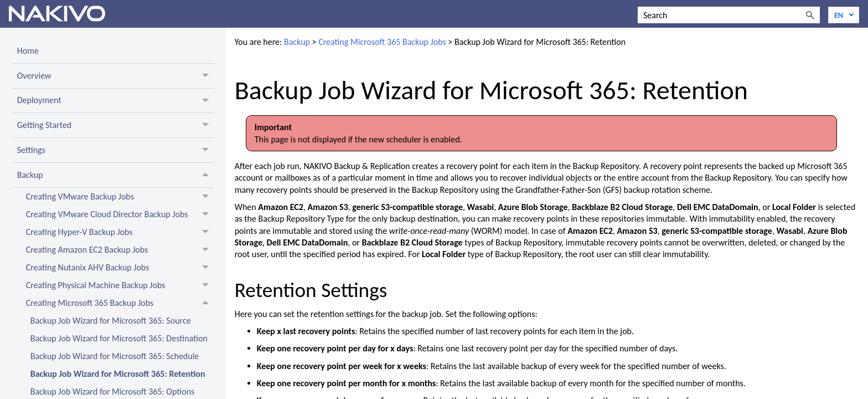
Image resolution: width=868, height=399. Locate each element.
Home (28, 51)
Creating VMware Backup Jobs (120, 197)
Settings (116, 150)
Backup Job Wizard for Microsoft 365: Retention (118, 374)
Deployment (116, 101)
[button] (810, 15)
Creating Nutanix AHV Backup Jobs (120, 268)
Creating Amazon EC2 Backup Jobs (120, 250)
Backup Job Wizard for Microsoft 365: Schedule (115, 356)
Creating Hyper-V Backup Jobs (120, 232)
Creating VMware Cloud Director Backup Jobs (120, 214)
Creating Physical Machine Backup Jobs (120, 285)
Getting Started (116, 125)
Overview (116, 76)
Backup (116, 175)
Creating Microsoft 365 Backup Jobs (120, 303)
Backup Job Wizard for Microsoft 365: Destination (119, 338)
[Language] (844, 15)
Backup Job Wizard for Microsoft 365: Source (111, 321)
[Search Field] (729, 15)
